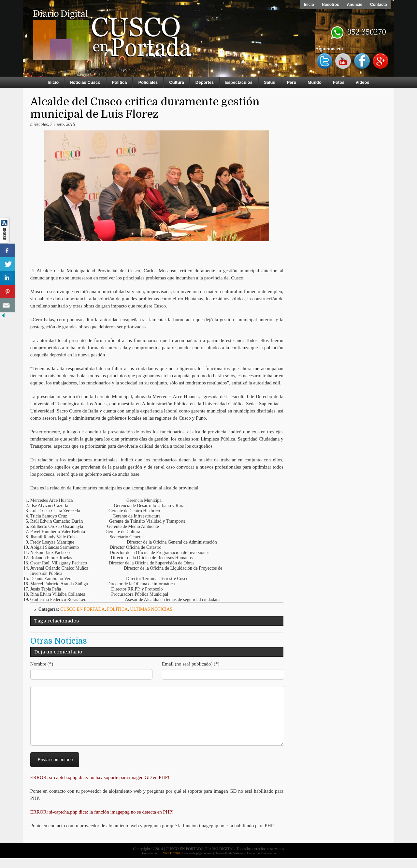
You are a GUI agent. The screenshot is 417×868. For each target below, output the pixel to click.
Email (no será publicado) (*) (191, 664)
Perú (291, 82)
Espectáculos (239, 82)
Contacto (379, 5)
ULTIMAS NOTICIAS (151, 609)
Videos (362, 82)
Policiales (148, 82)
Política (119, 82)
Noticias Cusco (85, 82)
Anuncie (355, 5)
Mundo (315, 82)
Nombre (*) (42, 664)
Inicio (309, 5)
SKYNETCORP (169, 863)
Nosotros (331, 5)
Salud (270, 82)
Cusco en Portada (83, 609)
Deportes (205, 82)
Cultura (177, 82)
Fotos (339, 82)
